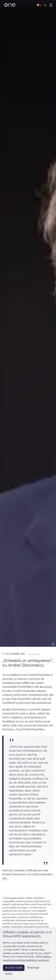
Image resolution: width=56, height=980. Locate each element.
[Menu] (51, 5)
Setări (9, 974)
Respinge (33, 968)
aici (5, 879)
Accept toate (14, 968)
